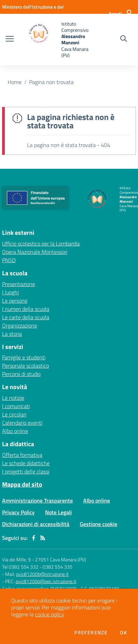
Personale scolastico (25, 366)
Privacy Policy (18, 512)
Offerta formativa (22, 455)
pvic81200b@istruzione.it (42, 574)
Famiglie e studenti (24, 357)
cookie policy (49, 614)
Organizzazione (20, 325)
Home (15, 82)
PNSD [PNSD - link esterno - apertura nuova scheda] (9, 260)
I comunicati (16, 406)
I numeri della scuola (26, 309)
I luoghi (10, 292)
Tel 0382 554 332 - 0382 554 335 (37, 567)
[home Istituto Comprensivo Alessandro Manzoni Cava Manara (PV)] (55, 40)
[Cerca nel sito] (124, 39)
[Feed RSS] (43, 538)
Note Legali (58, 512)
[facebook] (34, 538)
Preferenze (91, 633)
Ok (123, 633)
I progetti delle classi (26, 471)
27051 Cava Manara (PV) (61, 559)
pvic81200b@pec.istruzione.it (46, 581)
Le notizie (13, 398)
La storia (12, 334)
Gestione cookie (98, 524)
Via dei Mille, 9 (16, 559)
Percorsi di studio (21, 374)
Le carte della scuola (26, 317)
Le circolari (14, 414)
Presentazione (19, 284)
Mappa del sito (22, 484)
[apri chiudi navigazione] (10, 39)
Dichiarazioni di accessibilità (36, 524)
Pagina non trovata (51, 82)
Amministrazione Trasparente (37, 500)
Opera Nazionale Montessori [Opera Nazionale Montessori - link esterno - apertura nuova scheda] (35, 252)
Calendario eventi (22, 423)
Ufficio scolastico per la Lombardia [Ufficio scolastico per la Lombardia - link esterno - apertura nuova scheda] (41, 243)
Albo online (15, 431)
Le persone (15, 301)
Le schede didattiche (26, 463)
